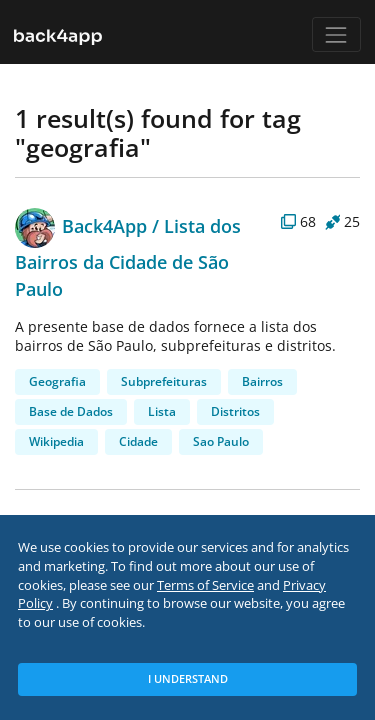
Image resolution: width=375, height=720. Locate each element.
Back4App (81, 225)
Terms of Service (205, 585)
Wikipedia (56, 441)
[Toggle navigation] (336, 34)
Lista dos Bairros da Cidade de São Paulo (128, 257)
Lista (162, 411)
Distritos (235, 411)
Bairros (262, 381)
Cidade (138, 441)
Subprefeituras (164, 381)
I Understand (188, 678)
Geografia (57, 381)
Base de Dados (71, 411)
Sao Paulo (221, 441)
